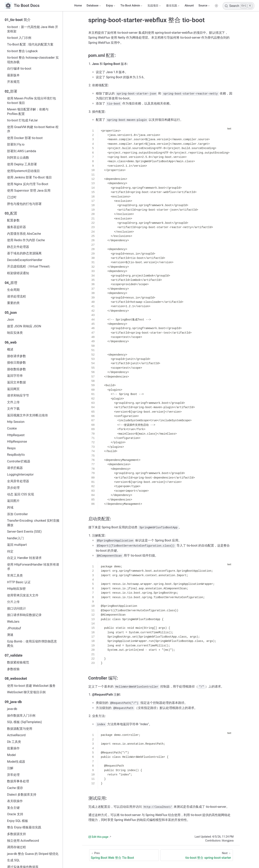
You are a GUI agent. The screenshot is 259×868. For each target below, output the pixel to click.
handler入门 (15, 538)
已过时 (12, 197)
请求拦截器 (15, 468)
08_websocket (16, 679)
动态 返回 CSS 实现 (21, 494)
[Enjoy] (111, 6)
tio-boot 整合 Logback (22, 51)
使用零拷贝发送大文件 (23, 595)
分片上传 (13, 602)
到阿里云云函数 (18, 158)
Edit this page (98, 837)
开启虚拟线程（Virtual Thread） (29, 266)
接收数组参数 (16, 369)
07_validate (14, 655)
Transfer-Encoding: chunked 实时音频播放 (33, 523)
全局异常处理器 (18, 481)
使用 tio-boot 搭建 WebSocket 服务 (31, 686)
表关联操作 (15, 801)
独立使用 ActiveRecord (23, 841)
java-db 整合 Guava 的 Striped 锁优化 (33, 854)
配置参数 (13, 220)
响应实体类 (15, 333)
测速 (10, 635)
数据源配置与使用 (20, 729)
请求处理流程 (16, 296)
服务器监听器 (16, 227)
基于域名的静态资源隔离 (24, 253)
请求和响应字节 (18, 395)
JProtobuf (14, 628)
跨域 (10, 507)
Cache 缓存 (15, 788)
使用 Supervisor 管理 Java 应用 (29, 191)
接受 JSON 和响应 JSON (24, 326)
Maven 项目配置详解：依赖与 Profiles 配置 (28, 111)
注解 (10, 768)
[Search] (238, 6)
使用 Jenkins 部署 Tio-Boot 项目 (29, 177)
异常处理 (13, 775)
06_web (11, 342)
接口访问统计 (16, 608)
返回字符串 (15, 376)
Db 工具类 (14, 742)
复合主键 (13, 808)
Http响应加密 (16, 589)
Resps (11, 448)
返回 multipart (17, 545)
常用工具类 (15, 575)
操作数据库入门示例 (21, 716)
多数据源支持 (16, 834)
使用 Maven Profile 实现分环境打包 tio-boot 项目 (32, 101)
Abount (189, 6)
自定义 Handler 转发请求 (24, 558)
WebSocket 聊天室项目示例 (26, 692)
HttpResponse (17, 442)
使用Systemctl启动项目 (23, 171)
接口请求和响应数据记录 (24, 615)
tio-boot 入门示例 (19, 38)
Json (11, 320)
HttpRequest (16, 435)
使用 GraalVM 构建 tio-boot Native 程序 (33, 129)
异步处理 (13, 488)
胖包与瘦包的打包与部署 (24, 204)
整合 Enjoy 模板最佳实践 (24, 827)
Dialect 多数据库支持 (22, 795)
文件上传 (13, 402)
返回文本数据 (16, 382)
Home (78, 6)
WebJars (13, 622)
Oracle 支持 (15, 814)
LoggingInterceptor (20, 474)
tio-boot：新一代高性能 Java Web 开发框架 (33, 29)
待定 (10, 551)
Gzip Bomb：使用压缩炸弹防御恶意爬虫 (32, 644)
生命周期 (13, 290)
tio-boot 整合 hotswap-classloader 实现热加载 (33, 60)
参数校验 (13, 669)
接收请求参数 (16, 356)
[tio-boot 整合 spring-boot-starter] (197, 855)
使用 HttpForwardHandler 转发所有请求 (33, 567)
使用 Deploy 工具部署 (22, 164)
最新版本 (13, 75)
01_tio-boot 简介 (18, 20)
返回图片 (13, 501)
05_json (11, 313)
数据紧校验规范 (18, 662)
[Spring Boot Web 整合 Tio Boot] (124, 855)
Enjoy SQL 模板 (18, 821)
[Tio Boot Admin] (132, 6)
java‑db (12, 709)
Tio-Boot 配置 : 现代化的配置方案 (30, 44)
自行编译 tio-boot (19, 69)
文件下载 (13, 409)
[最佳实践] (173, 6)
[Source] (204, 6)
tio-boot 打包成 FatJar (22, 120)
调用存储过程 (16, 847)
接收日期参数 (16, 363)
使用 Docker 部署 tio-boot (25, 138)
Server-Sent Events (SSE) (24, 532)
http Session (16, 422)
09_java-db (13, 702)
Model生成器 (16, 762)
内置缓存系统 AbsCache (24, 234)
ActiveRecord (16, 735)
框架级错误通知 (18, 273)
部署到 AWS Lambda (22, 151)
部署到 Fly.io (16, 144)
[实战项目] (154, 6)
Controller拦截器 (19, 461)
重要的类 (13, 303)
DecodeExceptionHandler (25, 260)
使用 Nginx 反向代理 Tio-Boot (28, 184)
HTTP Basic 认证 (19, 582)
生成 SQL (13, 860)
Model (11, 755)
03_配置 (11, 213)
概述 (10, 349)
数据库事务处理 (18, 781)
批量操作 (13, 748)
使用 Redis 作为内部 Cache (26, 240)
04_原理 (11, 283)
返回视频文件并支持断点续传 (27, 415)
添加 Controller (17, 514)
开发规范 (13, 82)
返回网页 (13, 389)
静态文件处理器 (18, 247)
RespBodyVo (16, 455)
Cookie (12, 428)
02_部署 (11, 91)
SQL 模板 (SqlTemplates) (24, 722)
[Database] (94, 6)
